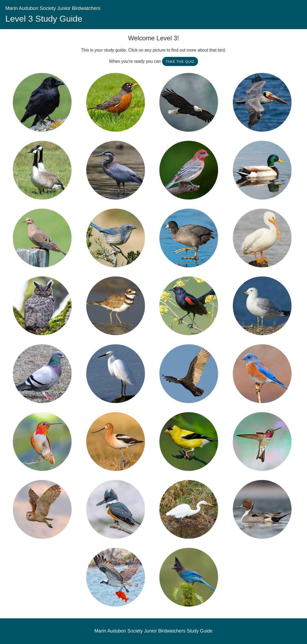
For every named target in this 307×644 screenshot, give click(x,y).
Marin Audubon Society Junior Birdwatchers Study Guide (153, 631)
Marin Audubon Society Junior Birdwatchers (53, 8)
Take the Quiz (180, 62)
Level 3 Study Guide (44, 19)
